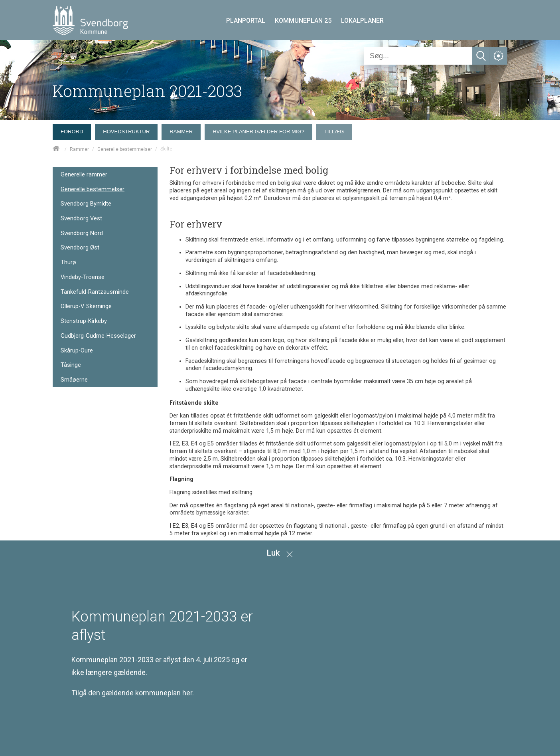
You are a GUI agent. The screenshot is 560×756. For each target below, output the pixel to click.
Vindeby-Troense (83, 277)
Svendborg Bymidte (86, 204)
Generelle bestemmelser (125, 149)
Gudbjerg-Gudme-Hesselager (98, 336)
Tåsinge (71, 365)
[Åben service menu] (499, 56)
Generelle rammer (84, 175)
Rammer (79, 149)
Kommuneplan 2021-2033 (147, 91)
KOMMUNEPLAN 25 (303, 21)
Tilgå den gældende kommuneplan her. (133, 693)
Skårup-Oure (77, 351)
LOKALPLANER (362, 21)
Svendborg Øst (80, 248)
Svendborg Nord (82, 233)
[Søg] (418, 56)
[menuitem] (74, 130)
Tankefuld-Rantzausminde (95, 292)
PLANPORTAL (246, 21)
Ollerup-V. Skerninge (86, 306)
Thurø (68, 262)
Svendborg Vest (81, 219)
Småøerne (74, 380)
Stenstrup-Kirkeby (84, 321)
